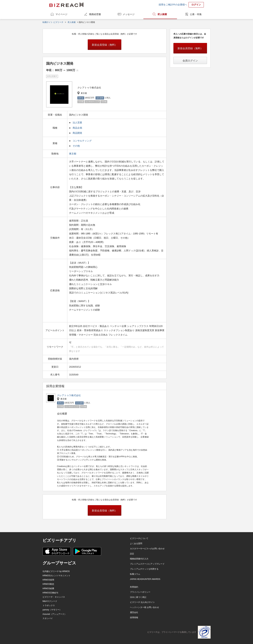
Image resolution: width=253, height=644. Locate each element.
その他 (76, 146)
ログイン (196, 5)
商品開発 (77, 133)
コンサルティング (82, 141)
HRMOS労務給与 (50, 593)
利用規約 (134, 587)
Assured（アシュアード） (54, 614)
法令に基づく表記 (138, 597)
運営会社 (134, 612)
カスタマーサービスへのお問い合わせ (147, 549)
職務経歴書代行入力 (139, 559)
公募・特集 (196, 14)
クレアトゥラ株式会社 (69, 395)
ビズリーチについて (139, 538)
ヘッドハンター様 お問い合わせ (144, 607)
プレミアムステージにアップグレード (147, 564)
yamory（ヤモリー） (52, 610)
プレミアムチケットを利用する (144, 569)
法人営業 (77, 123)
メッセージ (129, 14)
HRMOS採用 (48, 580)
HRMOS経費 (48, 588)
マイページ (61, 14)
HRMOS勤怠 (48, 584)
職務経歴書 (95, 14)
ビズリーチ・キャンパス (54, 597)
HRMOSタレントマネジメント (57, 576)
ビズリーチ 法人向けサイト (142, 602)
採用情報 (134, 618)
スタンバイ (48, 618)
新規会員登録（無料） (105, 45)
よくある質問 (136, 544)
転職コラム (135, 574)
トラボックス (49, 605)
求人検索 (162, 14)
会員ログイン (190, 61)
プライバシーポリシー (140, 592)
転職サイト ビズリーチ (53, 22)
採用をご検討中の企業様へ (173, 5)
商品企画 (77, 128)
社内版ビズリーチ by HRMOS (56, 571)
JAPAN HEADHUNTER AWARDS (145, 579)
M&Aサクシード (50, 601)
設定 (132, 554)
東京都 (73, 154)
